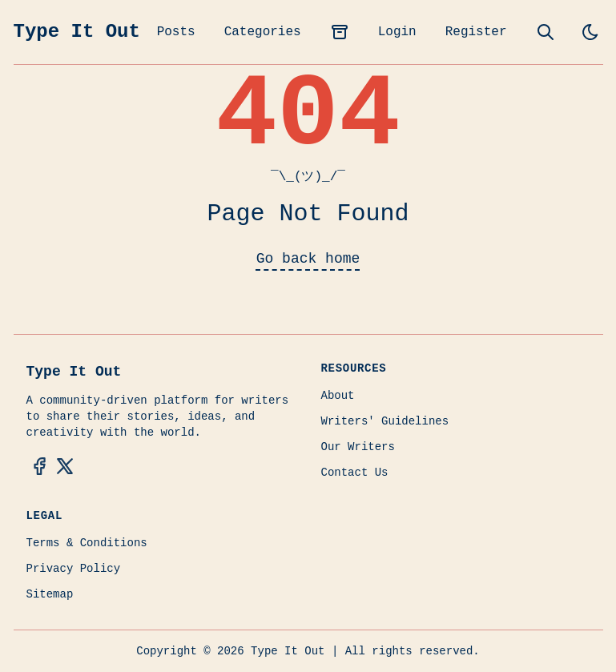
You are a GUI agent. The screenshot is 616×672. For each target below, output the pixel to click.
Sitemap (50, 594)
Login (397, 32)
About (338, 396)
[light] (590, 32)
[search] (546, 32)
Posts (176, 32)
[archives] (340, 32)
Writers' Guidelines (385, 421)
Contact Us (355, 473)
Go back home (308, 259)
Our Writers (358, 447)
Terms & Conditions (87, 543)
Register (476, 32)
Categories (263, 32)
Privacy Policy (74, 569)
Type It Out (77, 32)
